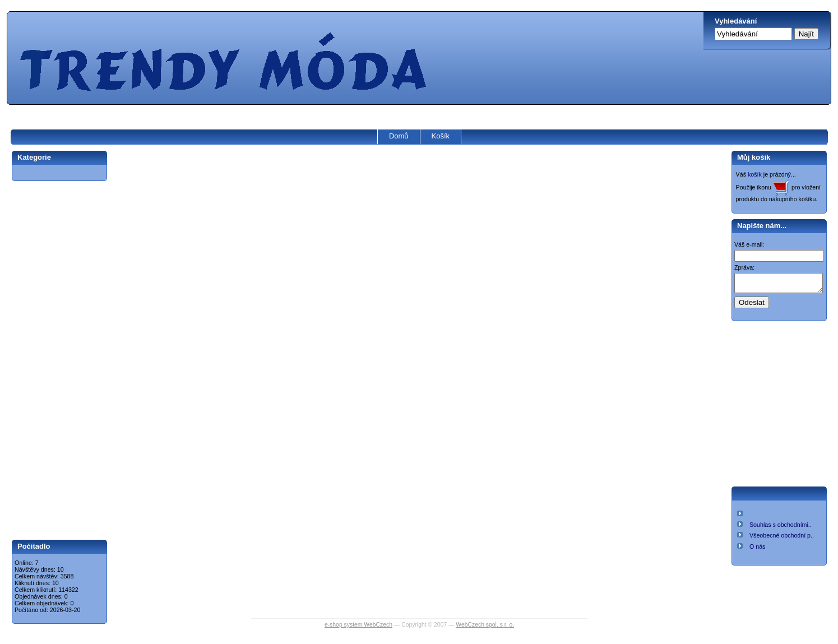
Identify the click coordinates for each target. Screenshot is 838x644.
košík (755, 174)
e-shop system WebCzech (358, 625)
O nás (757, 550)
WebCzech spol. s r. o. (485, 625)
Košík (441, 136)
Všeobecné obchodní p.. (782, 539)
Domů (399, 136)
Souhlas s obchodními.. (781, 528)
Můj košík (754, 157)
